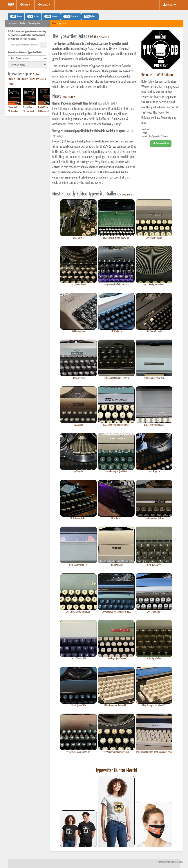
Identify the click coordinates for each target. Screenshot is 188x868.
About (26, 5)
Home (55, 23)
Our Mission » (102, 37)
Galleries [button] (51, 16)
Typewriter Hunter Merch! (116, 770)
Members (170, 5)
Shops (12, 84)
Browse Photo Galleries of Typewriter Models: (25, 53)
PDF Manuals (23, 79)
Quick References (38, 79)
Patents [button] (90, 16)
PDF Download (13, 111)
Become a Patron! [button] (161, 143)
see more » (128, 195)
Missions (45, 5)
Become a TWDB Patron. (157, 75)
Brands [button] (16, 16)
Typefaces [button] (71, 16)
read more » (69, 97)
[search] (27, 59)
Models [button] (33, 16)
